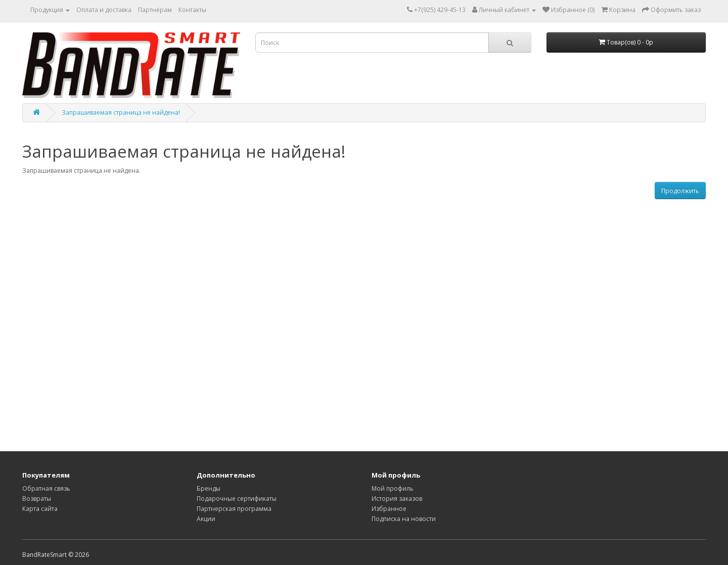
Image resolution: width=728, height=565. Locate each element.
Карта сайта (40, 509)
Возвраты (37, 499)
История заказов (397, 499)
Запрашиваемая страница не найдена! (121, 112)
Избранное (389, 509)
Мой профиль (393, 488)
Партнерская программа (234, 509)
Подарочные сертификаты (237, 499)
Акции (206, 519)
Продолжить (680, 191)
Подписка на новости (404, 519)
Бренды (209, 488)
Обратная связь (46, 488)
